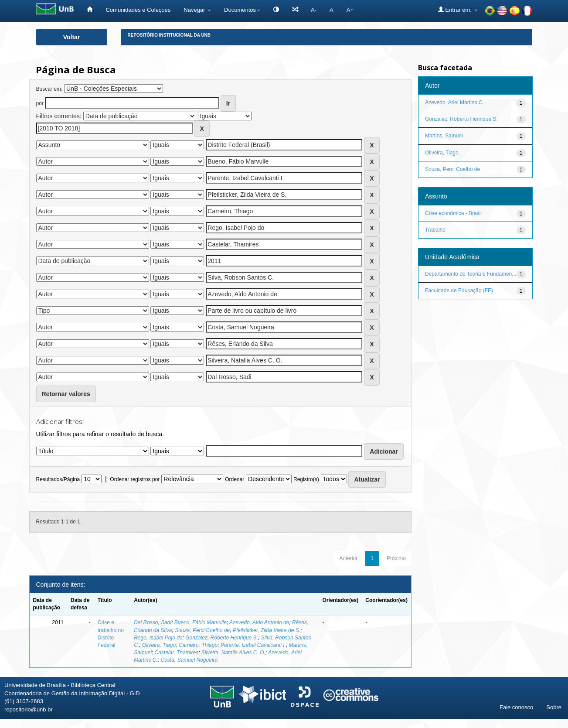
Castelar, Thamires (176, 653)
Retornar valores (66, 394)
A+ (350, 10)
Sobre (554, 707)
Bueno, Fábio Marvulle (201, 622)
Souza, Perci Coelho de (202, 630)
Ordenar (235, 479)
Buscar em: (49, 89)
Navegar (197, 10)
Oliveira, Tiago (159, 645)
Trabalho (435, 230)
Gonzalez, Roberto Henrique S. (222, 638)
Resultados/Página (58, 479)
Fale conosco (516, 707)
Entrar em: (458, 10)
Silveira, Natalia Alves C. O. (233, 653)
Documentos (242, 10)
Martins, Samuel (444, 136)
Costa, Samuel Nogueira (189, 660)
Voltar (72, 37)
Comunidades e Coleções (138, 10)
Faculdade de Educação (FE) (459, 291)
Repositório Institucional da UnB (169, 35)
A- (314, 10)
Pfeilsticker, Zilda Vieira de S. (267, 630)
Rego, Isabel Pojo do (158, 638)
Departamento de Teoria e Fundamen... (471, 274)
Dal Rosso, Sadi (153, 622)
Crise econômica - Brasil (453, 213)
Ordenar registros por (135, 479)
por (40, 103)
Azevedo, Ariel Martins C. (454, 103)
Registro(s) (306, 479)
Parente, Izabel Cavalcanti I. (253, 645)
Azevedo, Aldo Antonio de (259, 622)
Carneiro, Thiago (198, 645)
